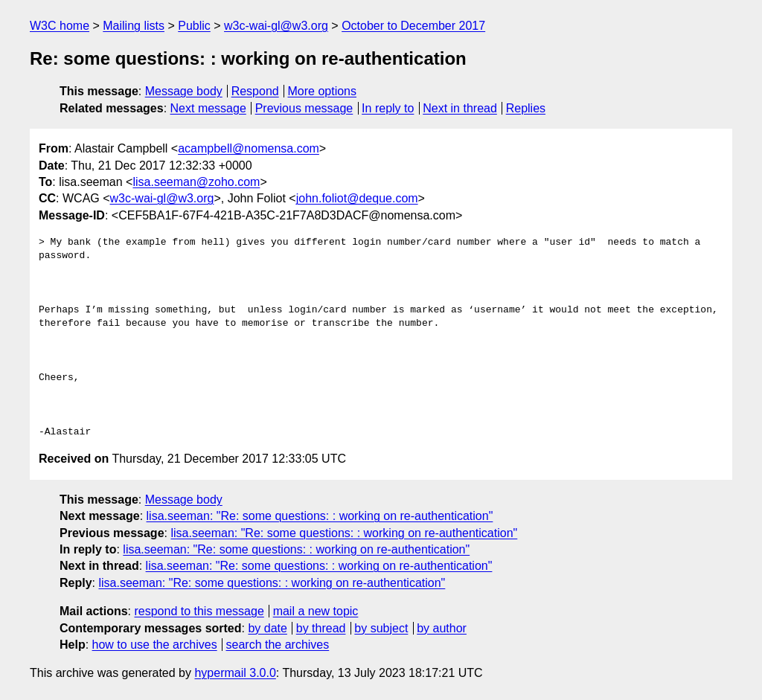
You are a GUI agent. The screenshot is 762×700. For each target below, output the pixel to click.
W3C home (60, 26)
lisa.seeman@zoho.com (196, 182)
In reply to (388, 108)
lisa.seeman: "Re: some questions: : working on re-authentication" (320, 516)
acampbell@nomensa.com (249, 148)
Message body (184, 91)
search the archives (278, 645)
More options (323, 91)
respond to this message (199, 611)
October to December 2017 (413, 26)
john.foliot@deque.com (357, 198)
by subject (381, 628)
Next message (208, 108)
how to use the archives (155, 645)
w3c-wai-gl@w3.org (276, 26)
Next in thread (460, 108)
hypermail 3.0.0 (235, 673)
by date (267, 628)
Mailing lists (134, 26)
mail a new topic (316, 611)
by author (442, 628)
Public (194, 26)
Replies (526, 108)
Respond (255, 91)
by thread (321, 628)
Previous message (304, 108)
